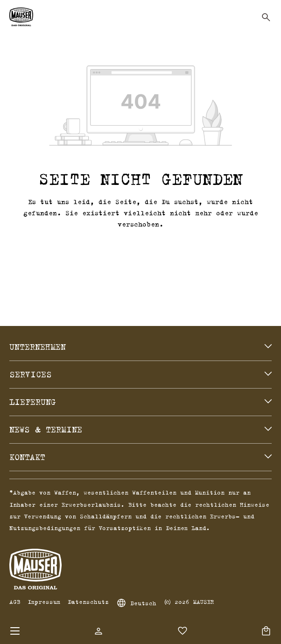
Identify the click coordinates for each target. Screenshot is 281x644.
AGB (15, 602)
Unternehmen (38, 347)
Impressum (44, 602)
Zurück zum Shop (140, 247)
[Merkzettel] (183, 631)
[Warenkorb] (266, 631)
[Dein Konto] (98, 631)
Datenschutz (88, 602)
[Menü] (15, 631)
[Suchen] (266, 17)
